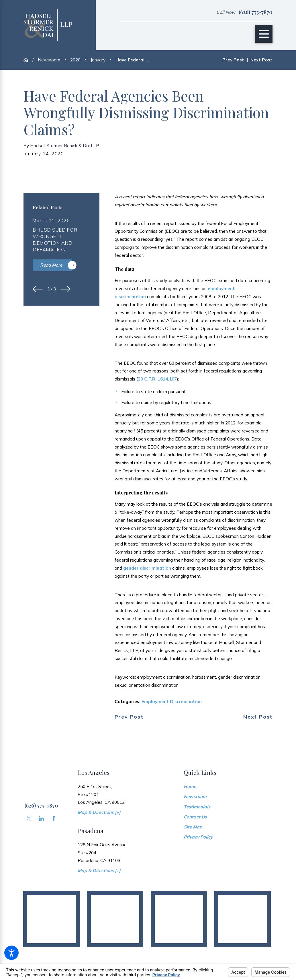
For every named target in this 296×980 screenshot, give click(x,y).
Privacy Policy (198, 837)
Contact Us (195, 817)
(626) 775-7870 (256, 12)
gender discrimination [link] (147, 568)
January (98, 60)
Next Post (258, 717)
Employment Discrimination (172, 701)
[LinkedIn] (41, 818)
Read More (56, 265)
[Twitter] (29, 818)
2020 (75, 60)
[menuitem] (228, 787)
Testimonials (197, 807)
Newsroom (49, 60)
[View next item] (65, 289)
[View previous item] (38, 289)
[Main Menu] (264, 34)
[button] (11, 953)
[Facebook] (54, 818)
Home (190, 786)
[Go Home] (28, 60)
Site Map (193, 827)
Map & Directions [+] (99, 812)
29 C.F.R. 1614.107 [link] (157, 379)
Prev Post (129, 717)
